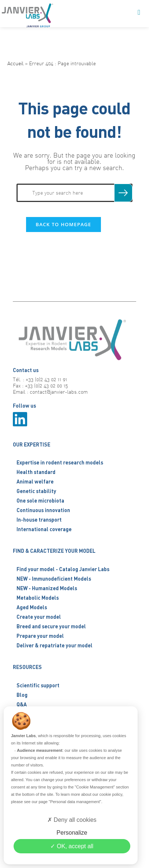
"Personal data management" (75, 802)
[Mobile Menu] (139, 13)
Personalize (72, 833)
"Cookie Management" (95, 787)
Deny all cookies (72, 820)
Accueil (15, 63)
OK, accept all (72, 846)
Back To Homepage (63, 224)
